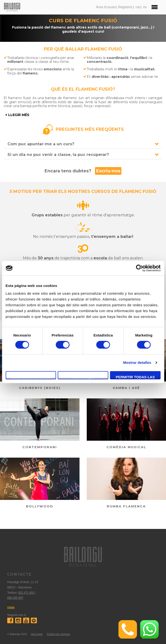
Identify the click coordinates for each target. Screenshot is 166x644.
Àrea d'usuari (106, 7)
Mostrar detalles (137, 362)
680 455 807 (15, 598)
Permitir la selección (83, 377)
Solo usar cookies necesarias (31, 377)
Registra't (125, 7)
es (145, 7)
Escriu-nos (108, 171)
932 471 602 (27, 593)
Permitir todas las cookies (135, 377)
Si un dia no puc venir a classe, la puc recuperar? (58, 155)
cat (138, 7)
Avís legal (37, 634)
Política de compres (58, 634)
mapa (11, 607)
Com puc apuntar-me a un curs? (41, 144)
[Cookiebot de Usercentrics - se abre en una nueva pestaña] (139, 268)
